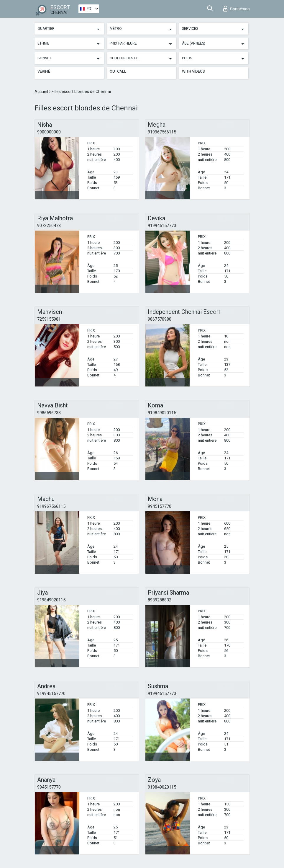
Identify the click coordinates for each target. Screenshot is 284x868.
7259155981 (49, 319)
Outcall (118, 71)
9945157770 (160, 506)
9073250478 (49, 226)
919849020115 (162, 413)
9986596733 (49, 413)
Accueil (42, 92)
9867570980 (160, 319)
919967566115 (162, 132)
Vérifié (44, 71)
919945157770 (162, 226)
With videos (193, 71)
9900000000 (49, 132)
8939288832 (160, 600)
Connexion (237, 9)
